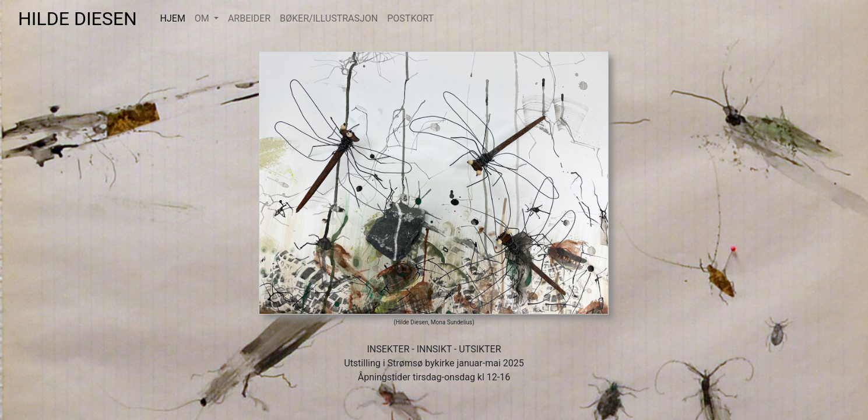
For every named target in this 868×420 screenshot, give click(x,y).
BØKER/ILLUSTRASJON (329, 18)
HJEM (175, 18)
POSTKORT (410, 18)
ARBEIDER (249, 18)
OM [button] (203, 18)
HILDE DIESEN (85, 19)
